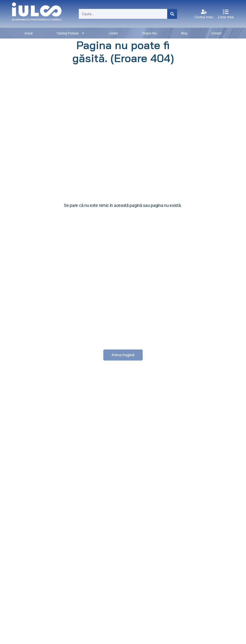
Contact (216, 33)
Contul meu (204, 17)
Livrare (113, 33)
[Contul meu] (204, 12)
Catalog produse (71, 33)
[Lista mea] (226, 12)
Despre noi (150, 33)
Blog (184, 33)
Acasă (29, 33)
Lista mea (226, 17)
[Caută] (172, 14)
